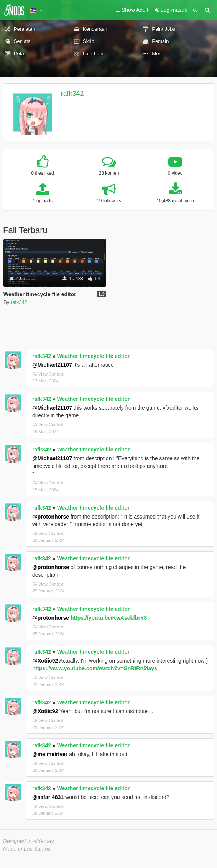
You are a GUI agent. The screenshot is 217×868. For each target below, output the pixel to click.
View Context (48, 374)
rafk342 (72, 94)
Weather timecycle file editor (94, 356)
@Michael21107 (52, 365)
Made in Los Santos (27, 849)
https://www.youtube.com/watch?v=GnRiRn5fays (95, 668)
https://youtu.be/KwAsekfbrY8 (109, 618)
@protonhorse (51, 517)
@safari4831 (48, 797)
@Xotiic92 (45, 661)
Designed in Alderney (29, 841)
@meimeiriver (50, 754)
